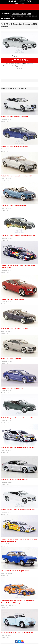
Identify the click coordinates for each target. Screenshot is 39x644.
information (30, 64)
